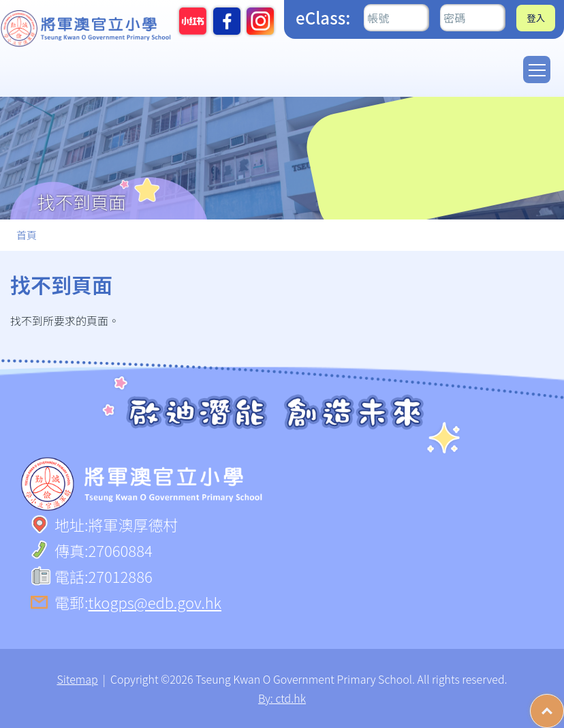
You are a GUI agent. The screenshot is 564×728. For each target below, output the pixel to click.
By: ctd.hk (282, 698)
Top (564, 704)
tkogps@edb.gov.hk (155, 602)
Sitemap (77, 679)
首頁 (27, 235)
